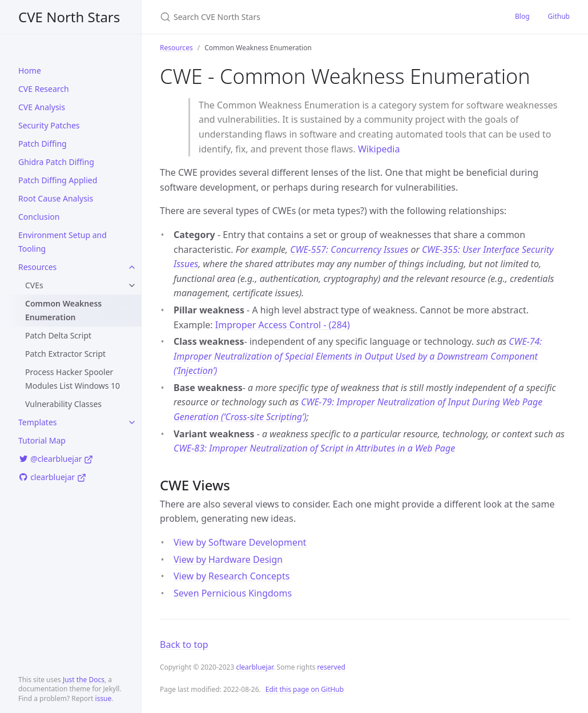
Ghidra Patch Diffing (56, 162)
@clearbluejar (56, 459)
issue (104, 698)
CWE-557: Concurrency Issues (349, 249)
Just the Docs (84, 680)
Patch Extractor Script (65, 354)
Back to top (184, 644)
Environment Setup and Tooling (63, 242)
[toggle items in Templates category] (132, 422)
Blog (522, 16)
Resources (37, 267)
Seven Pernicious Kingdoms (233, 593)
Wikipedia (379, 149)
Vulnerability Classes (63, 404)
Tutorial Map (42, 440)
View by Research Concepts (231, 576)
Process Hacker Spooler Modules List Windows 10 (73, 379)
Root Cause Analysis (56, 198)
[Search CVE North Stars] (295, 17)
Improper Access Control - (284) (283, 325)
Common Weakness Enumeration (63, 310)
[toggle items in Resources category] (132, 267)
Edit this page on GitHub (305, 689)
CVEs (34, 285)
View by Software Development (240, 542)
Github (559, 16)
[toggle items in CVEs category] (132, 285)
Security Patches (49, 125)
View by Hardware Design (228, 559)
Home (30, 71)
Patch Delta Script (58, 335)
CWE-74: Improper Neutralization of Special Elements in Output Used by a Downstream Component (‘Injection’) (358, 356)
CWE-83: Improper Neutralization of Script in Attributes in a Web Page (314, 448)
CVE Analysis (42, 107)
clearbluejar (52, 477)
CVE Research (44, 89)
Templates (38, 422)
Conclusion (39, 217)
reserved (331, 667)
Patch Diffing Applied (58, 180)
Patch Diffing (43, 144)
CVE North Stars (69, 17)
